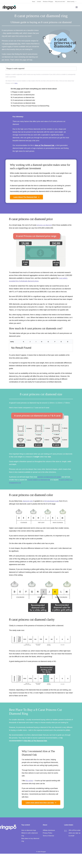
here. (16, 83)
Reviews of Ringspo (48, 2)
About (33, 2)
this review (29, 781)
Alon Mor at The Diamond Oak (35, 741)
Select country (73, 2)
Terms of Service (48, 836)
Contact (39, 2)
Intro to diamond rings (29, 830)
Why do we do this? (60, 2)
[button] (41, 69)
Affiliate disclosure (49, 830)
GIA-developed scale (51, 501)
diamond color (28, 501)
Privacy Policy (47, 833)
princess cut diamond (44, 225)
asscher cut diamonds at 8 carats (49, 477)
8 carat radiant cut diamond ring (39, 480)
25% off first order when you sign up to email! (75, 833)
